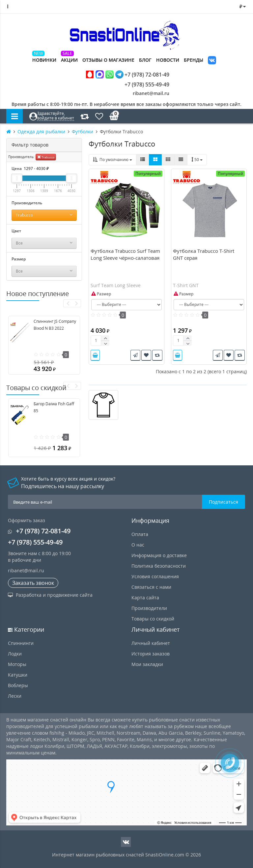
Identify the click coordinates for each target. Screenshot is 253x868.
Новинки (44, 60)
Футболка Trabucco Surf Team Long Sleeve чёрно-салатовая (125, 254)
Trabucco (46, 157)
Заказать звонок (33, 583)
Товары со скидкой (153, 619)
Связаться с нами (151, 587)
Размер (101, 294)
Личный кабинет (151, 643)
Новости (168, 60)
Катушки (18, 675)
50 (197, 160)
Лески (15, 696)
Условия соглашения (155, 576)
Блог (145, 60)
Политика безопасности (159, 566)
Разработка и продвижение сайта (50, 595)
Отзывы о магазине (108, 60)
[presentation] (68, 303)
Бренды (194, 60)
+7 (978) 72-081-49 (127, 74)
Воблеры (18, 685)
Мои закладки (147, 664)
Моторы (17, 664)
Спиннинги (21, 643)
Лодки (15, 654)
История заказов (151, 654)
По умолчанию (112, 160)
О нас (138, 545)
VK (212, 61)
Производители (149, 608)
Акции (69, 60)
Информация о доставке (159, 555)
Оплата (140, 534)
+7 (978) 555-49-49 (142, 84)
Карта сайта (145, 598)
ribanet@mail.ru (151, 93)
